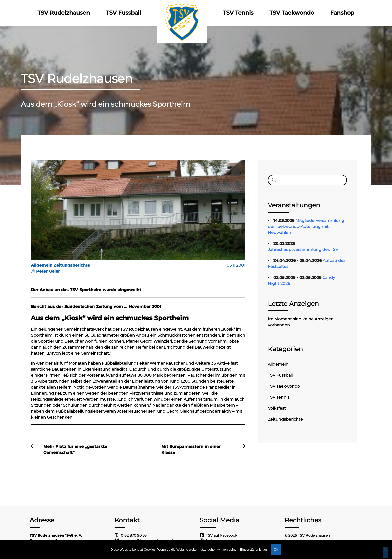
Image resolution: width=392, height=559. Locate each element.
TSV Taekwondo (292, 13)
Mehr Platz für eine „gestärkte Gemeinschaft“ (75, 450)
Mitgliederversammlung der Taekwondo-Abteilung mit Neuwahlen (306, 227)
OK (276, 550)
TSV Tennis (238, 13)
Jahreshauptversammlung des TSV (303, 250)
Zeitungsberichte (285, 419)
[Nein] (385, 553)
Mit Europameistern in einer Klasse (191, 450)
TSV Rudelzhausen (64, 13)
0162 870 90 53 (134, 535)
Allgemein (278, 364)
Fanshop (342, 13)
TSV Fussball (123, 13)
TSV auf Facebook (222, 535)
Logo (182, 13)
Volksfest (277, 408)
